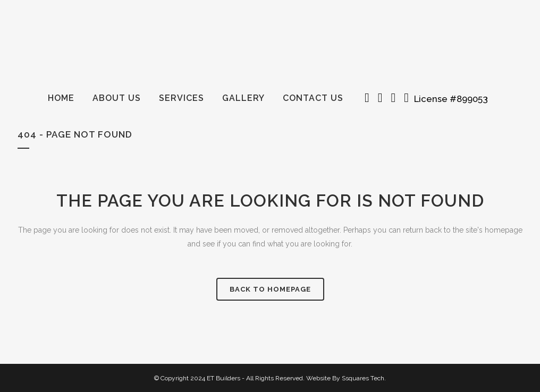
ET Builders (223, 378)
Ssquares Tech (363, 378)
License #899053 (453, 99)
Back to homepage (270, 289)
